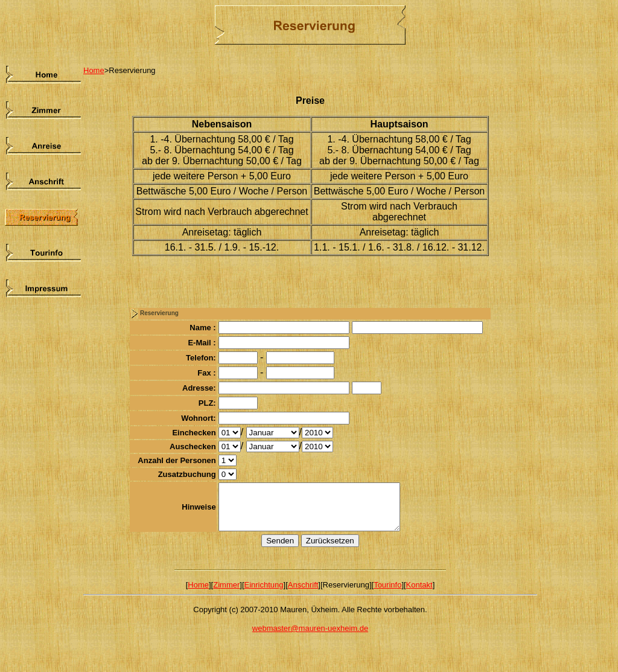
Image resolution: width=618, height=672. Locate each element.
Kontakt (419, 594)
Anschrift (303, 594)
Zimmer (226, 594)
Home (94, 70)
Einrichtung (264, 594)
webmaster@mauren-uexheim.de (310, 637)
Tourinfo (387, 594)
